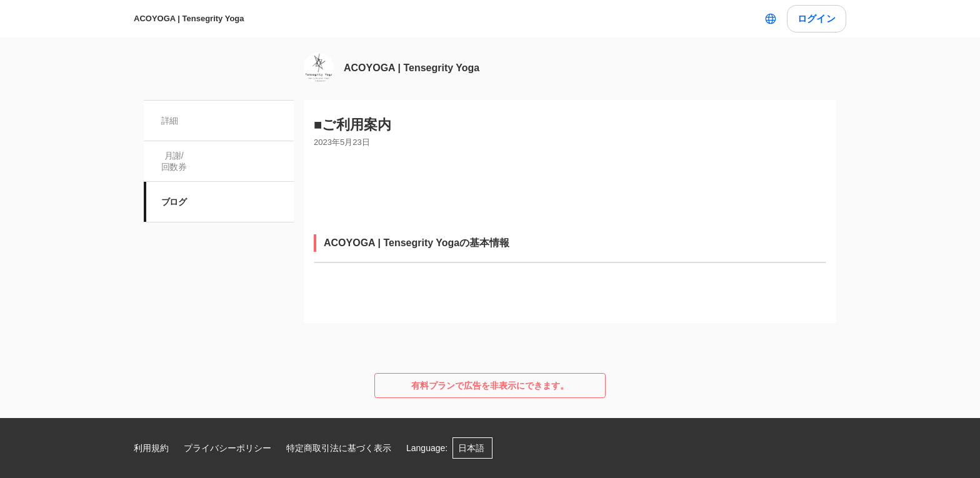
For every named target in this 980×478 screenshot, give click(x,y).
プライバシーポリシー (227, 448)
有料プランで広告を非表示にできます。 (490, 386)
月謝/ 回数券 (174, 161)
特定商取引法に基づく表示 (339, 448)
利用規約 (151, 448)
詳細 (170, 121)
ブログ (174, 202)
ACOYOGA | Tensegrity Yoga (189, 18)
